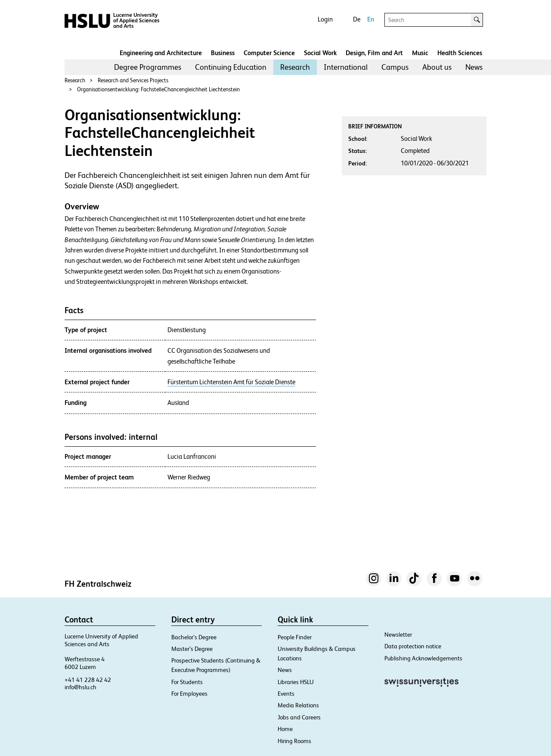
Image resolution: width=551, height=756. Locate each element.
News (474, 67)
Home (285, 729)
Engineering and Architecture (161, 53)
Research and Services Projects (133, 80)
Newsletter (398, 635)
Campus (395, 67)
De (357, 19)
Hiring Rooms (294, 741)
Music (420, 53)
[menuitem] (148, 67)
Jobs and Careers (299, 717)
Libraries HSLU (296, 682)
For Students (187, 682)
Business (223, 53)
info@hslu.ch (80, 687)
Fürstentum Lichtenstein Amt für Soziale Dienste (231, 382)
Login (325, 19)
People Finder (295, 637)
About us (437, 67)
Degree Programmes (148, 67)
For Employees (189, 694)
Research (295, 67)
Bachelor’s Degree (194, 637)
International (346, 67)
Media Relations (298, 705)
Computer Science (269, 53)
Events (286, 694)
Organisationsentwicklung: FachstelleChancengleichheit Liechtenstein (158, 89)
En (371, 19)
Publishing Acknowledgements (423, 658)
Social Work (320, 53)
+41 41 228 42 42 (88, 680)
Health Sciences (460, 53)
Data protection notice (413, 646)
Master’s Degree (192, 649)
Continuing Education (231, 67)
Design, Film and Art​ (374, 53)
